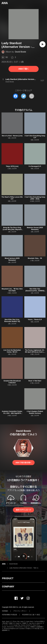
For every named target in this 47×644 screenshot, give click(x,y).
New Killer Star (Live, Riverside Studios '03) (12, 320)
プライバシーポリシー (20, 611)
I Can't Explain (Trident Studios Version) (35, 412)
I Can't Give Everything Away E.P (35, 137)
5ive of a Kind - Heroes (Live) (12, 136)
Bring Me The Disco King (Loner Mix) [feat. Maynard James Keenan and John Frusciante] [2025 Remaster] (12, 230)
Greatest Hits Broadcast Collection (12, 382)
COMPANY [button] (8, 587)
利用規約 (5, 611)
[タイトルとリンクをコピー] (32, 96)
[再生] (42, 44)
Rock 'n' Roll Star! (35, 381)
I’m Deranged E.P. (35, 166)
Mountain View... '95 (35, 258)
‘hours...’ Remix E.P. (35, 320)
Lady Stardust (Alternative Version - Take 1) (24, 568)
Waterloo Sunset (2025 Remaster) (35, 229)
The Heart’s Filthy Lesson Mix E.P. (12, 198)
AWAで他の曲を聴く (23, 463)
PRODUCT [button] (8, 578)
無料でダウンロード (23, 510)
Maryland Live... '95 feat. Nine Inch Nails (12, 290)
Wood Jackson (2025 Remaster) (12, 259)
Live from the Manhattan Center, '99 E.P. (12, 351)
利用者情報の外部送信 (10, 615)
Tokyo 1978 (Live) (12, 166)
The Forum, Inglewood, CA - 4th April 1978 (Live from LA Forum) (35, 352)
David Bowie (20, 52)
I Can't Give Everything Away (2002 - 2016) (35, 198)
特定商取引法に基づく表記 (31, 615)
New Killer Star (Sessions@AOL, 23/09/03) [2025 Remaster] (35, 291)
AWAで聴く (23, 69)
